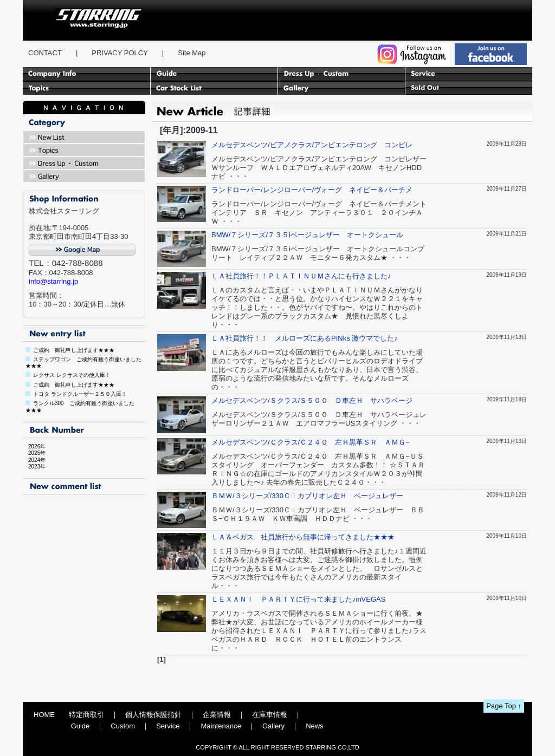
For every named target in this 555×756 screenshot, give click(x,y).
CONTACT (45, 53)
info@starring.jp (53, 281)
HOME (44, 715)
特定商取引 (86, 715)
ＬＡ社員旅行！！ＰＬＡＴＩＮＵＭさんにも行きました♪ (301, 276)
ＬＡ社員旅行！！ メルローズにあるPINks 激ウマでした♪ (305, 338)
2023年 (34, 467)
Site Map (192, 53)
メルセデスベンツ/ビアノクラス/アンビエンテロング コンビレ (312, 145)
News (315, 726)
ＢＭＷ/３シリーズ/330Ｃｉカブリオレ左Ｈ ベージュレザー (307, 496)
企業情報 (217, 715)
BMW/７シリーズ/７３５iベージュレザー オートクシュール (307, 235)
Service (168, 726)
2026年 (34, 447)
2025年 (34, 453)
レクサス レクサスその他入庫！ (72, 375)
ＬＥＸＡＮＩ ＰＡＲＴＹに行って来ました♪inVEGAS (298, 599)
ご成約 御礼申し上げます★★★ (74, 350)
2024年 (34, 460)
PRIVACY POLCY (120, 53)
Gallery (273, 726)
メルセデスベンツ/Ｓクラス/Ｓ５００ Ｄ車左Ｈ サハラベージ (312, 400)
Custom (123, 726)
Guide (80, 726)
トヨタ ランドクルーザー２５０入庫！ (80, 394)
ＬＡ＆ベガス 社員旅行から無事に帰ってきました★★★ (303, 537)
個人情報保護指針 (153, 715)
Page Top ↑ (504, 706)
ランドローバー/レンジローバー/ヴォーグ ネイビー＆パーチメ (312, 190)
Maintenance (221, 726)
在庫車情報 (270, 715)
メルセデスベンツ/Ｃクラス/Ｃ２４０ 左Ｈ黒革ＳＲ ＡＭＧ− (311, 442)
